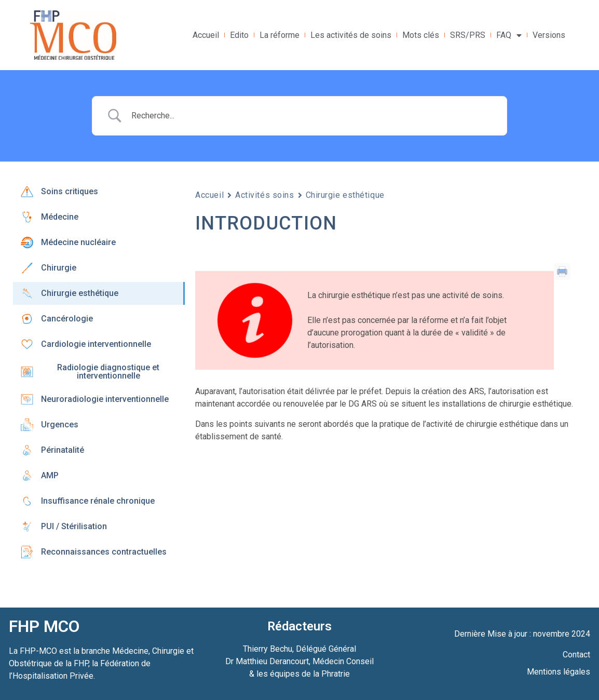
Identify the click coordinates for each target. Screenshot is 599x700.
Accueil (206, 35)
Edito (239, 35)
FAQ (509, 35)
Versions (549, 35)
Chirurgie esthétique (345, 195)
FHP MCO (44, 626)
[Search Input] (312, 116)
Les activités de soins (351, 35)
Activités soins (264, 195)
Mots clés (421, 35)
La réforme (280, 35)
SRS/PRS (468, 35)
